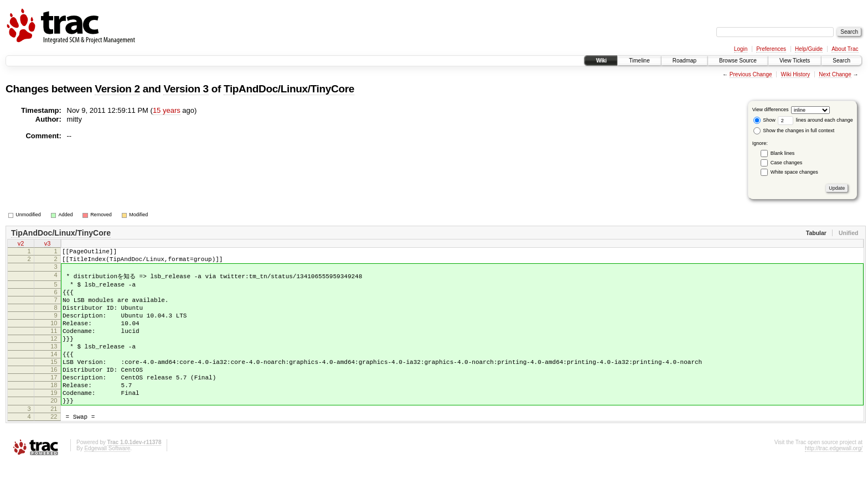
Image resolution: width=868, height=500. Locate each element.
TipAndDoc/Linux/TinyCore (289, 89)
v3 (48, 244)
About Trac (845, 49)
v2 (21, 244)
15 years (167, 110)
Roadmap (684, 61)
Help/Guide (809, 49)
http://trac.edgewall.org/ (834, 485)
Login (741, 49)
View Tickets (795, 61)
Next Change (835, 74)
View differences (771, 110)
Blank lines (783, 153)
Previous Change (751, 74)
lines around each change (815, 120)
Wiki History (796, 74)
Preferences (771, 49)
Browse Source (738, 61)
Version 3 (186, 89)
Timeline (639, 61)
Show (764, 120)
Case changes (787, 163)
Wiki (601, 61)
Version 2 (117, 89)
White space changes (794, 172)
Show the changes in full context (794, 131)
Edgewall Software (107, 485)
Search (841, 61)
